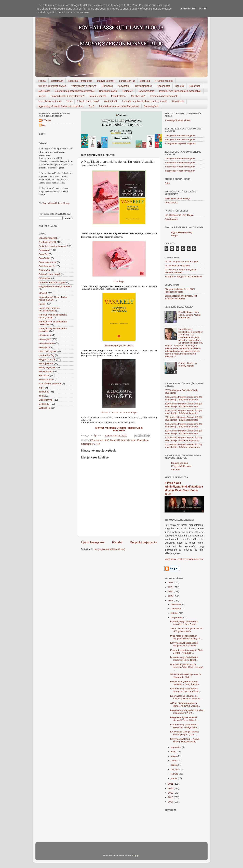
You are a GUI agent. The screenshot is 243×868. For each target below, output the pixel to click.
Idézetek (179, 86)
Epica (167, 183)
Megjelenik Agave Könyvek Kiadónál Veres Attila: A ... (185, 719)
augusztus (176, 747)
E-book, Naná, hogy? (88, 101)
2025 (171, 587)
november (176, 609)
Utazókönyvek (46, 400)
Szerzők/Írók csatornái (50, 101)
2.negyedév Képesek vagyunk (180, 163)
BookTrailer (44, 91)
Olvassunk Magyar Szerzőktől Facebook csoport (180, 290)
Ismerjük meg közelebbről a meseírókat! (180, 91)
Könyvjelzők (178, 101)
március (175, 770)
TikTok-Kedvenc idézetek (177, 266)
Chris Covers (171, 202)
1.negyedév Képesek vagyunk (180, 135)
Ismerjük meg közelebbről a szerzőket (75, 91)
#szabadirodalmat (48, 238)
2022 (171, 600)
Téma (69, 101)
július (174, 752)
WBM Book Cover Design (177, 198)
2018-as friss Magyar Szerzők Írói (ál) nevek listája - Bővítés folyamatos (183, 398)
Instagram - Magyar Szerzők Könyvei (183, 276)
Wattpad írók (111, 101)
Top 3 (91, 106)
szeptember (177, 618)
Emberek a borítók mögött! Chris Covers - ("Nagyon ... (187, 652)
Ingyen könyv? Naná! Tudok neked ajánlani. (61, 106)
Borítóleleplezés (144, 86)
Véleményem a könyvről (84, 86)
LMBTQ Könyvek (47, 351)
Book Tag (145, 81)
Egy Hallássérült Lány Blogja (56, 203)
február (175, 774)
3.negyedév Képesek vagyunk (180, 140)
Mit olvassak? (138, 96)
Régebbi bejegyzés (143, 542)
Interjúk (42, 96)
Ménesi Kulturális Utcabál (123, 440)
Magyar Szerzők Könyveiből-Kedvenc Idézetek (182, 466)
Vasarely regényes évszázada (119, 345)
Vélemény (44, 404)
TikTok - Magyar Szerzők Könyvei (181, 262)
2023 (171, 596)
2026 (171, 583)
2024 (171, 591)
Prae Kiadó (143, 440)
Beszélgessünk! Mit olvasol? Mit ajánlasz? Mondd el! (181, 297)
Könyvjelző (44, 347)
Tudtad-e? (127, 91)
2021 (171, 784)
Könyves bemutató (100, 440)
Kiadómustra (163, 86)
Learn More (187, 9)
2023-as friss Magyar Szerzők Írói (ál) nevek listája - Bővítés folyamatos (183, 432)
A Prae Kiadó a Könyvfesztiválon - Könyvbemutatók (187, 630)
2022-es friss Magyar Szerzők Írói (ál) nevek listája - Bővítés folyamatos (183, 425)
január (174, 778)
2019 (171, 793)
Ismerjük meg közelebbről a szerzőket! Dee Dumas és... (186, 690)
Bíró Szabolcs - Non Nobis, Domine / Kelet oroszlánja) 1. (189, 315)
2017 (171, 802)
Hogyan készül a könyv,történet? (67, 96)
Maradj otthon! (119, 96)
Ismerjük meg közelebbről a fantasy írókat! (145, 101)
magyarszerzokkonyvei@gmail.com (184, 559)
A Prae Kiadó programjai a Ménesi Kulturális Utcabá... (185, 704)
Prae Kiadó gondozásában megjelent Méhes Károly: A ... (186, 637)
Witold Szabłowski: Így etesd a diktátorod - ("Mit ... (186, 676)
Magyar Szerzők (106, 81)
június (174, 756)
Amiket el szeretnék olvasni (52, 86)
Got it (202, 9)
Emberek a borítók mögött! (164, 96)
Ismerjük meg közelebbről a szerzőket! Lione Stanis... (184, 623)
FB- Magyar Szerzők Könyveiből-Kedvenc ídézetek (181, 271)
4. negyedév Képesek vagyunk (180, 143)
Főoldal (42, 81)
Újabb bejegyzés (93, 542)
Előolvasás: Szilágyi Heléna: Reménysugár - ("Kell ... (185, 733)
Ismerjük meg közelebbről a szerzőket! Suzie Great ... (184, 659)
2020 (171, 788)
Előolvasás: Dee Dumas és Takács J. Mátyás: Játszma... (186, 697)
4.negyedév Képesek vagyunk (180, 171)
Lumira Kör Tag (127, 81)
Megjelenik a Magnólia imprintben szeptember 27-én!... (187, 712)
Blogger (136, 855)
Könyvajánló (45, 339)
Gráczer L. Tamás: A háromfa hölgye (119, 412)
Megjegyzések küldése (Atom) (110, 549)
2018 (171, 797)
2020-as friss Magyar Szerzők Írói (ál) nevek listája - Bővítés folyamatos (183, 412)
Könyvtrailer (124, 86)
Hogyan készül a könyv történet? (55, 286)
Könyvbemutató (146, 91)
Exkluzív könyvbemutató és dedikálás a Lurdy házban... (185, 683)
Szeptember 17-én (91, 444)
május (174, 761)
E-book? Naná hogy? (50, 274)
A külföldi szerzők (164, 81)
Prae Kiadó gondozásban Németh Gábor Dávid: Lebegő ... (187, 667)
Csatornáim (57, 81)
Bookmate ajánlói (108, 91)
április (174, 765)
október (175, 613)
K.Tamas (47, 120)
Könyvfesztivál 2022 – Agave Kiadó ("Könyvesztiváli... (185, 740)
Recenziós (44, 376)
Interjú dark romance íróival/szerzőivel (119, 106)
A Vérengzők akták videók (178, 120)
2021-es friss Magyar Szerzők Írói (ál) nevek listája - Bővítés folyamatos (183, 419)
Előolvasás (107, 86)
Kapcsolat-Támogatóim (80, 81)
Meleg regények (98, 96)
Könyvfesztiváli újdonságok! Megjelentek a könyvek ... (184, 644)
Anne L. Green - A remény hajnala (187, 364)
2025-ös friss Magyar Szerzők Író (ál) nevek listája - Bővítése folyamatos (183, 446)
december (176, 604)
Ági (44, 125)
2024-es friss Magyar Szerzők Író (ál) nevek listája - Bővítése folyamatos (183, 439)
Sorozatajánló (151, 106)
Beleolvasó (195, 86)
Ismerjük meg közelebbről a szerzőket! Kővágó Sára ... (185, 726)
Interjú (42, 304)
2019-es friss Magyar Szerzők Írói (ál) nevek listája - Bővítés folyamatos (183, 405)
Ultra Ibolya (119, 281)
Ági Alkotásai (171, 219)
